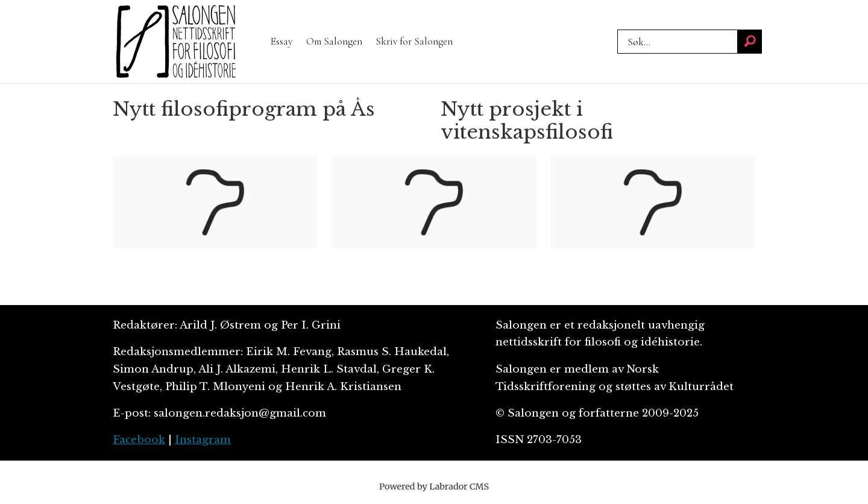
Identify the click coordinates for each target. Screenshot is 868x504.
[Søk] (750, 42)
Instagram (203, 440)
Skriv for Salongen (414, 41)
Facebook (139, 440)
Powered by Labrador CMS (434, 487)
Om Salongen (334, 41)
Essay (281, 41)
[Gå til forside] (176, 42)
